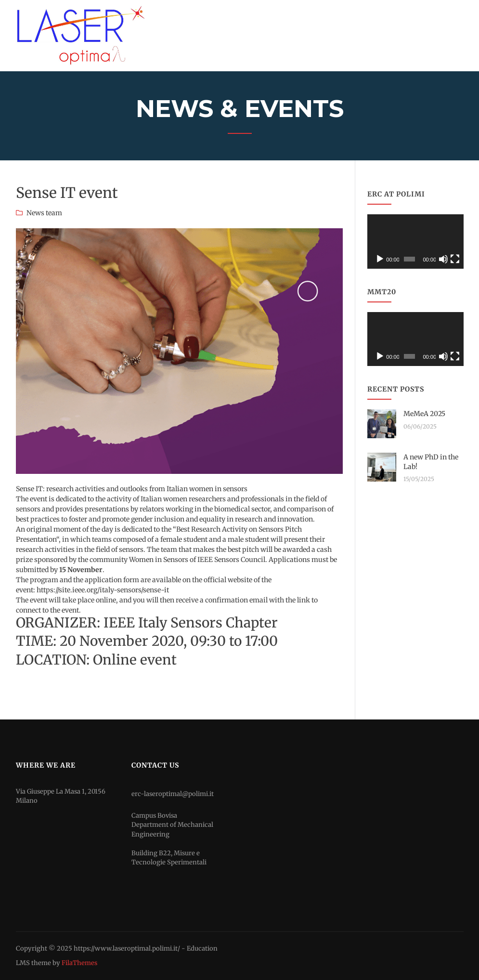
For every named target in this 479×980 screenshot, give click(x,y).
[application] (415, 242)
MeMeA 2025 (424, 414)
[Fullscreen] (455, 259)
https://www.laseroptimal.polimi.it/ (127, 948)
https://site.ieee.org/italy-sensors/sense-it (103, 590)
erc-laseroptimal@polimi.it (173, 794)
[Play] (380, 259)
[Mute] (443, 259)
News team (44, 213)
